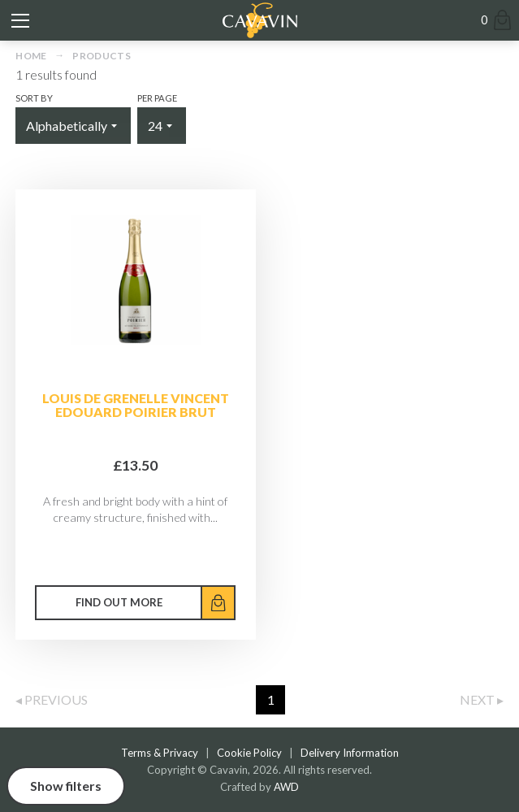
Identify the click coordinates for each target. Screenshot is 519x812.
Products (102, 56)
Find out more (119, 602)
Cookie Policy (249, 753)
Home (31, 56)
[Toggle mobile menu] (20, 20)
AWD (286, 787)
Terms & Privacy (160, 753)
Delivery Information (350, 753)
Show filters (66, 786)
